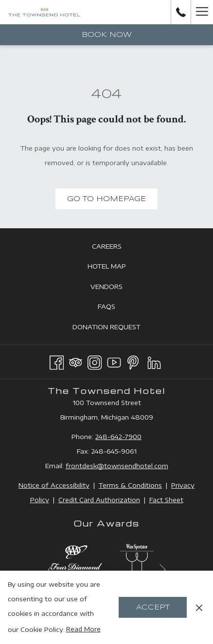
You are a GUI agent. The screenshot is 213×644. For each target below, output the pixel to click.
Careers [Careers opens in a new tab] (118, 247)
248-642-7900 (118, 437)
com (161, 466)
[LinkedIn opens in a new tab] (154, 361)
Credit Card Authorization (99, 500)
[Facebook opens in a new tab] (57, 361)
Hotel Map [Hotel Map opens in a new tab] (118, 267)
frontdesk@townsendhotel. (110, 466)
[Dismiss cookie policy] (199, 607)
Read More (83, 629)
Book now (107, 35)
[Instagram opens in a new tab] (95, 361)
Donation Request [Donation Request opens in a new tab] (117, 327)
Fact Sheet (166, 500)
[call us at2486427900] (181, 12)
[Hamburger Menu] (202, 12)
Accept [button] (153, 608)
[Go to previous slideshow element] (51, 569)
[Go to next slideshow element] (163, 569)
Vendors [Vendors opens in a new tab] (117, 287)
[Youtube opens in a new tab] (114, 361)
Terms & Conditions (130, 485)
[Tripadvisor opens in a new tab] (76, 361)
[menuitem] (106, 246)
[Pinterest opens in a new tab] (133, 361)
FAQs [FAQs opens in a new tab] (117, 307)
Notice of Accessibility (54, 485)
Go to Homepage (106, 199)
